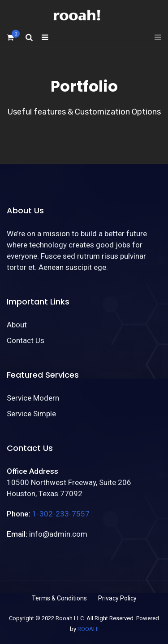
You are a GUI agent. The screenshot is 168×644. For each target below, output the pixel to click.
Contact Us (26, 340)
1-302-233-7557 (61, 514)
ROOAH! (88, 629)
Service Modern (33, 398)
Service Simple (31, 414)
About (17, 325)
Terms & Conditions (59, 598)
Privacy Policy (117, 598)
